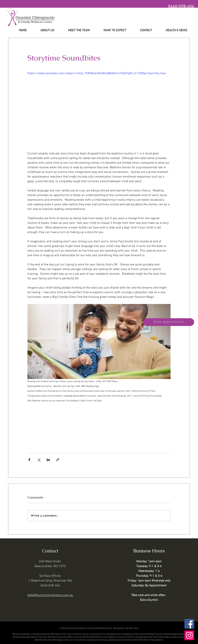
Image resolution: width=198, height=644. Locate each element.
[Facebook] (189, 624)
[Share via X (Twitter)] (39, 460)
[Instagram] (189, 635)
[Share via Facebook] (29, 460)
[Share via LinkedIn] (48, 460)
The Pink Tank (131, 628)
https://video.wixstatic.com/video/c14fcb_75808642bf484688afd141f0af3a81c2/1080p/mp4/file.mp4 (97, 73)
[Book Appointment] (169, 322)
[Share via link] (58, 460)
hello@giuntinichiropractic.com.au (50, 595)
